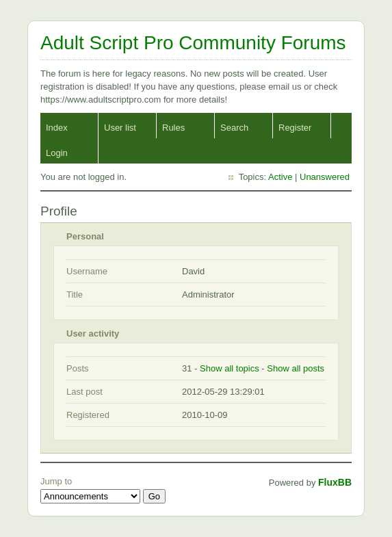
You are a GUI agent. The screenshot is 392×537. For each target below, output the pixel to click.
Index (57, 128)
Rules (173, 128)
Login (57, 153)
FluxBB (335, 482)
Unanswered (325, 177)
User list (120, 128)
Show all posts (296, 368)
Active (280, 177)
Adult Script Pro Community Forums (193, 43)
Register (295, 128)
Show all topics (230, 368)
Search (234, 128)
